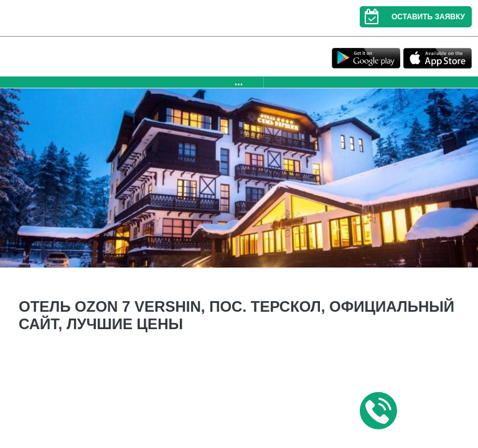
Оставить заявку (412, 17)
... (239, 82)
